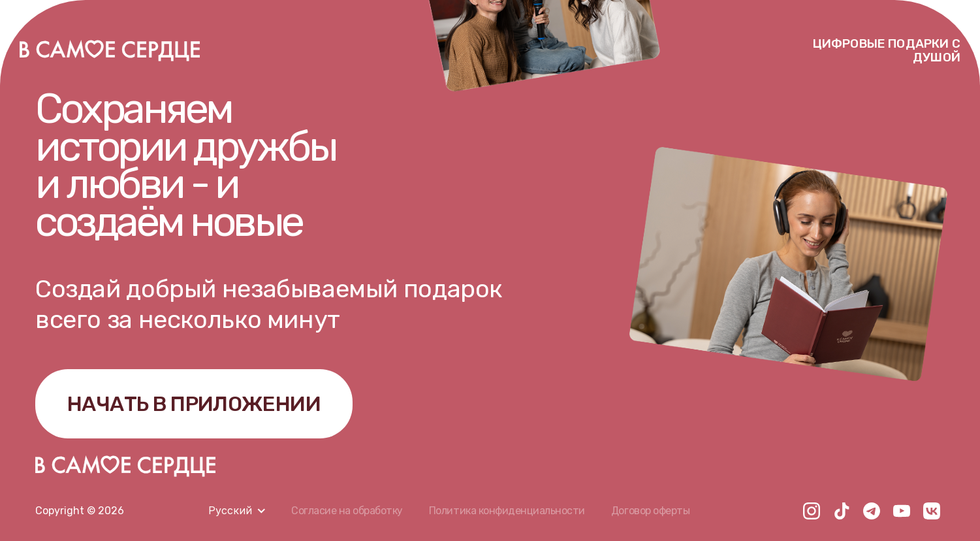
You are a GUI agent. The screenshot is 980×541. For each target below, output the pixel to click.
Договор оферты (650, 511)
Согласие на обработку (347, 511)
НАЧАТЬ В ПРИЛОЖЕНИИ (194, 404)
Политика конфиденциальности (507, 511)
